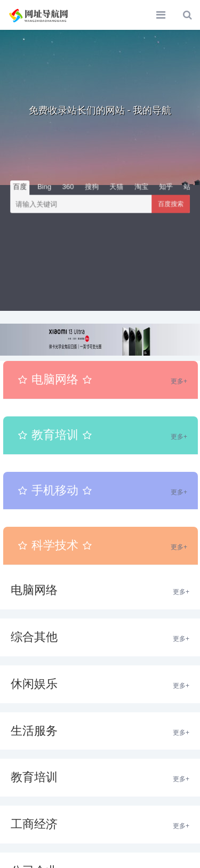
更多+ (179, 381)
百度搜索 (171, 204)
